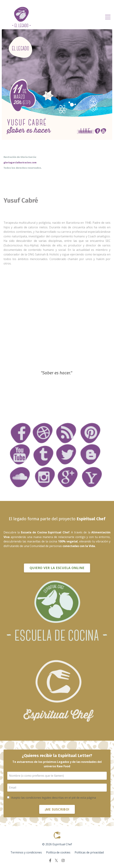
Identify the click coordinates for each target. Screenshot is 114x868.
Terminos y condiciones (26, 852)
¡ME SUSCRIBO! (57, 809)
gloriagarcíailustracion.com (20, 163)
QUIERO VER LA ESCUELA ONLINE (57, 568)
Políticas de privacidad (89, 852)
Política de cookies (58, 852)
